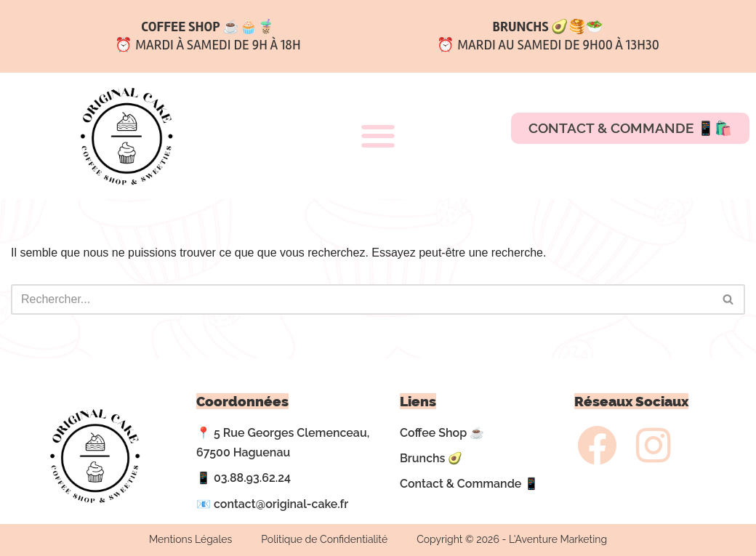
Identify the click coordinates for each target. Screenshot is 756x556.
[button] (378, 136)
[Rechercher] (362, 299)
